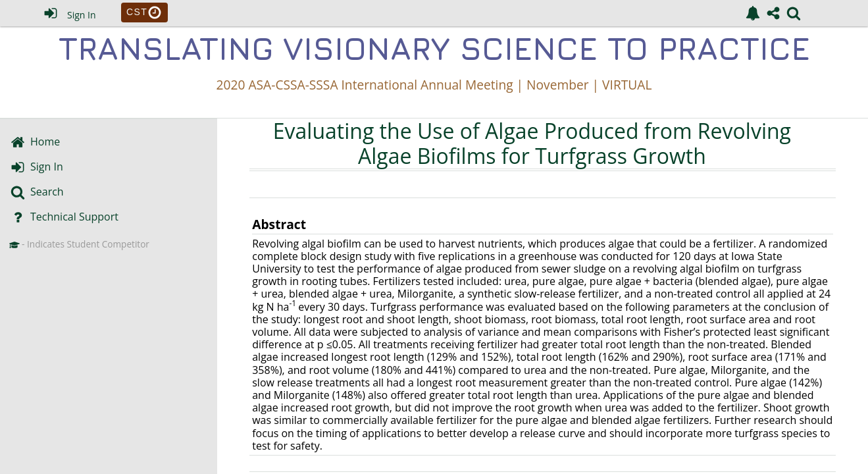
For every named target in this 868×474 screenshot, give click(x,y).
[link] (753, 13)
